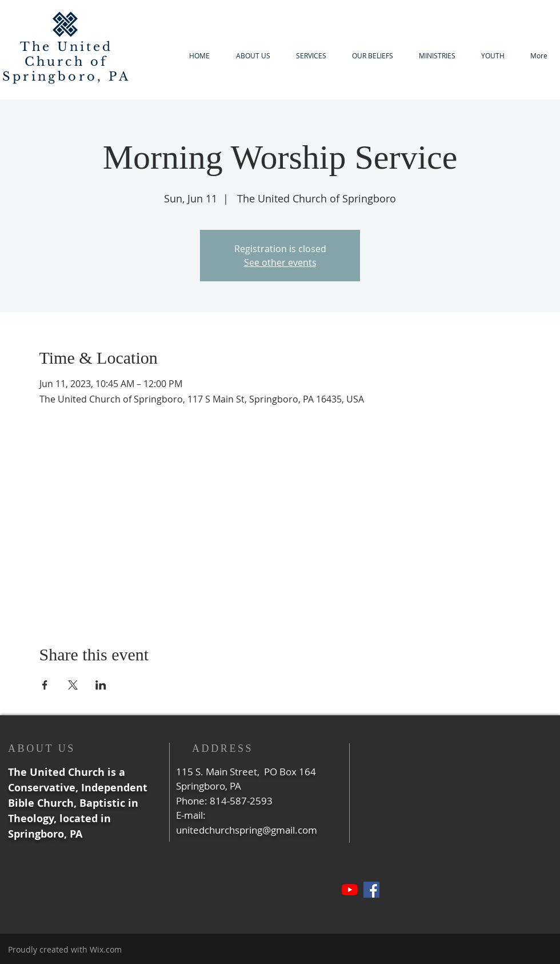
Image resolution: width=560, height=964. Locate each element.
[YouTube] (350, 890)
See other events (280, 262)
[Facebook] (371, 890)
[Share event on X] (73, 685)
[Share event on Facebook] (45, 685)
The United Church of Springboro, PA (66, 62)
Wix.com (106, 949)
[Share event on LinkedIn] (101, 685)
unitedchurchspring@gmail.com (247, 830)
